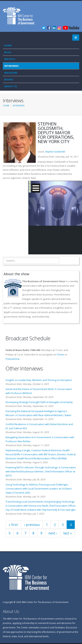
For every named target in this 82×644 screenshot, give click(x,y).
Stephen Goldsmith (55, 152)
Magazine (11, 73)
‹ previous (32, 525)
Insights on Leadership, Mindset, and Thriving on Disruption (39, 380)
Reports (10, 59)
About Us (11, 86)
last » (68, 533)
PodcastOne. (13, 359)
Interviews (11, 66)
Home (8, 45)
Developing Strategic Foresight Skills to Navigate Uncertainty (39, 402)
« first (13, 525)
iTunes (61, 354)
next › (53, 533)
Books (9, 79)
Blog (8, 52)
